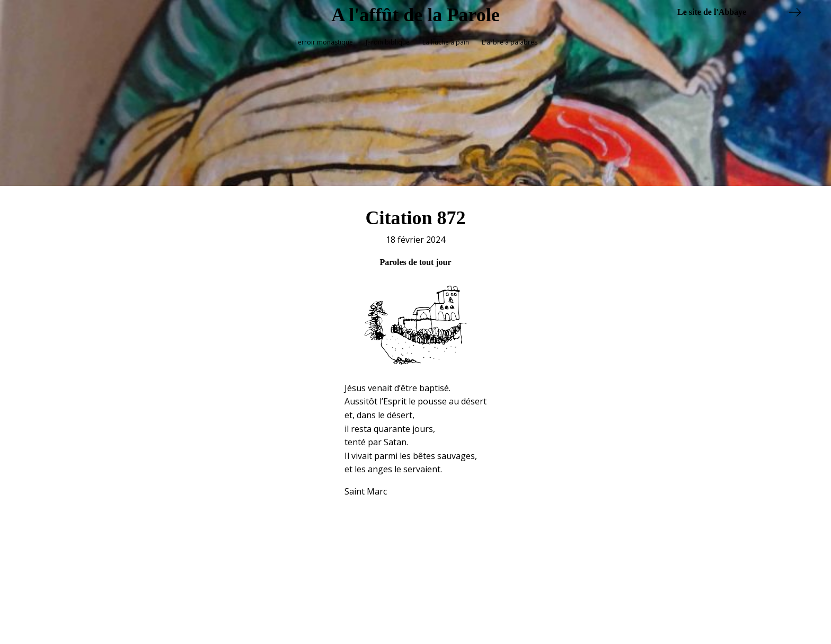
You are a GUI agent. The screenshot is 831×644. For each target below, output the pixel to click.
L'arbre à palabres (510, 42)
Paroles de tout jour (415, 257)
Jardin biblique (388, 42)
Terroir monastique (324, 42)
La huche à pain (446, 42)
